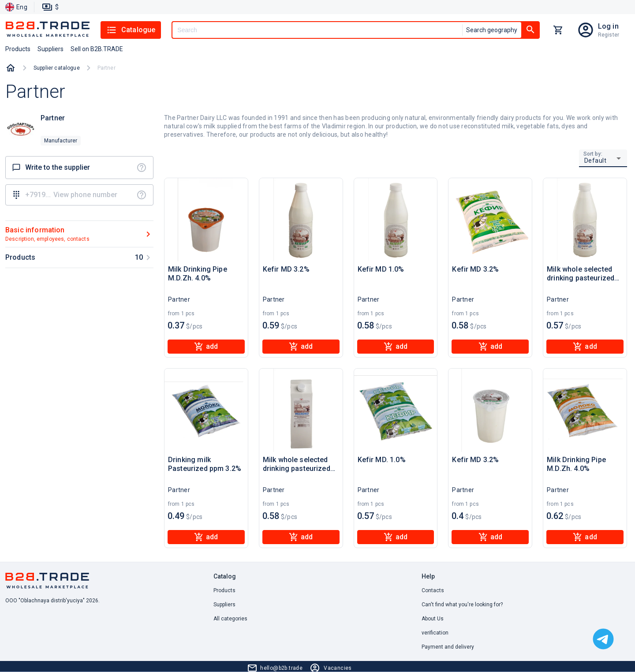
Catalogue (131, 30)
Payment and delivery (448, 647)
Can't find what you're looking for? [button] (462, 605)
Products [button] (18, 49)
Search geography (492, 30)
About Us (433, 619)
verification (435, 633)
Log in (608, 26)
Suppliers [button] (50, 49)
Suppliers (224, 605)
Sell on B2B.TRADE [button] (97, 49)
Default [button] (596, 161)
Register (609, 35)
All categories (230, 619)
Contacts (433, 590)
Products (224, 590)
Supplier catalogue (57, 68)
